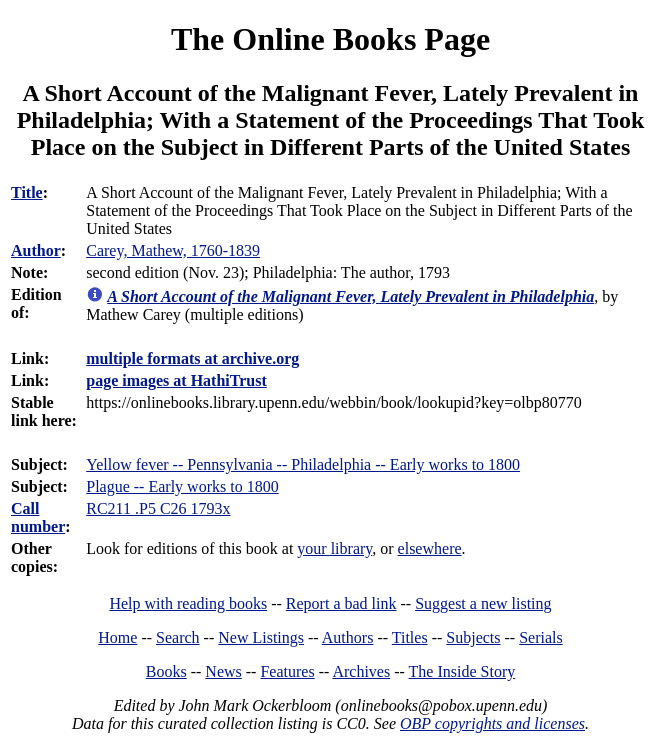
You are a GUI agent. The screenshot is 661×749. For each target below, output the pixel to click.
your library (334, 548)
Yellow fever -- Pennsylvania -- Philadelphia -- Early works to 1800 (303, 464)
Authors (348, 637)
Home (117, 637)
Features (287, 671)
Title (27, 192)
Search (178, 637)
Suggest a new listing (483, 603)
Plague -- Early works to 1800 (182, 486)
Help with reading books (188, 603)
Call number (38, 517)
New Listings (261, 637)
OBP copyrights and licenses (492, 723)
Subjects (473, 637)
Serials (541, 637)
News (223, 671)
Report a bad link (341, 603)
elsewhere (430, 548)
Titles (410, 637)
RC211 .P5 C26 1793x (158, 508)
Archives (361, 671)
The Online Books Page (330, 39)
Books (166, 671)
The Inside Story (462, 671)
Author (36, 250)
